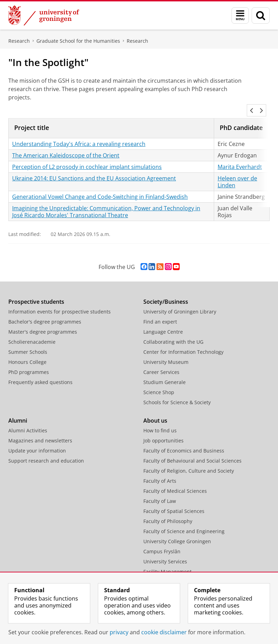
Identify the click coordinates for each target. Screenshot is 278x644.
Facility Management (167, 563)
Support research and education (46, 452)
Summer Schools (28, 344)
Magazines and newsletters (40, 432)
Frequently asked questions (40, 374)
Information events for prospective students (60, 303)
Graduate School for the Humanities (78, 41)
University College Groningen (177, 533)
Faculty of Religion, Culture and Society (189, 462)
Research (19, 41)
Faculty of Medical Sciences (175, 483)
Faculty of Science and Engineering (184, 523)
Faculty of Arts (160, 472)
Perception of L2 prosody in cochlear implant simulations (87, 158)
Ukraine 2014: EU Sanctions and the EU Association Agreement (94, 170)
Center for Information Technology (183, 344)
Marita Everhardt (240, 158)
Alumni (18, 412)
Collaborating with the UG (173, 333)
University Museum (166, 354)
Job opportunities (163, 432)
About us (155, 412)
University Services (165, 553)
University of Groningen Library (180, 303)
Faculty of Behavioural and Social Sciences (192, 452)
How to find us (160, 422)
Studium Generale (165, 374)
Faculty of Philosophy (168, 513)
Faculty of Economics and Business (184, 442)
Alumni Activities (28, 422)
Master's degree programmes (43, 323)
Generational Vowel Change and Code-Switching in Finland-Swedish (100, 188)
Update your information (37, 442)
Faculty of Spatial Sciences (174, 503)
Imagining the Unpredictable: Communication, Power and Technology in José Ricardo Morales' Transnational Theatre (106, 203)
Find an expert (160, 313)
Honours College (27, 354)
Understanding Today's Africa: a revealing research (79, 136)
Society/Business (166, 293)
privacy (119, 632)
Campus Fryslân (162, 543)
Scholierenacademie (32, 333)
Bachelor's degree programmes (45, 313)
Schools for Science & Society (177, 394)
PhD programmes (29, 364)
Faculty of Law (160, 493)
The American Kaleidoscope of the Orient (66, 147)
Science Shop (159, 384)
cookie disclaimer (164, 632)
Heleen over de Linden (237, 173)
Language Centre (163, 323)
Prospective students (36, 293)
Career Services (161, 364)
